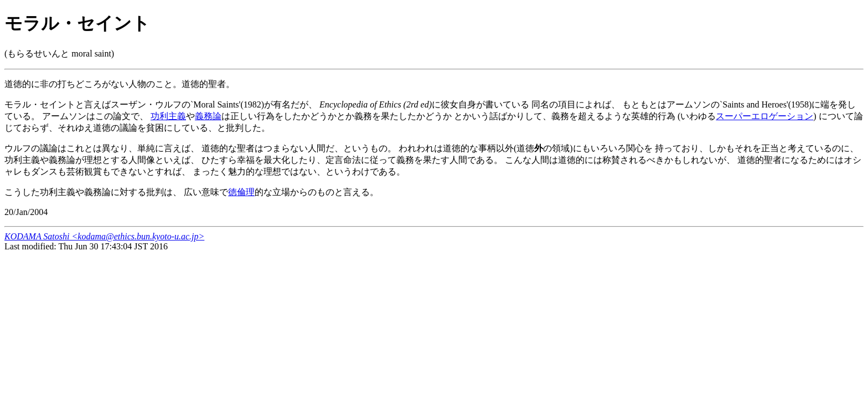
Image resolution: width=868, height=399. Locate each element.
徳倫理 (241, 192)
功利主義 (168, 116)
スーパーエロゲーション (764, 116)
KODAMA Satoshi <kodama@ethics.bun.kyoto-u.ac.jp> (104, 236)
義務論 (208, 116)
